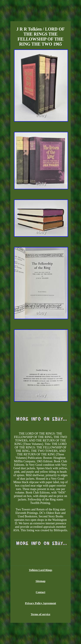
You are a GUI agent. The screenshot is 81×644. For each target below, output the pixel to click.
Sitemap (41, 581)
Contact (40, 592)
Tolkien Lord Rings (41, 570)
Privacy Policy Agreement (40, 603)
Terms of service (40, 614)
